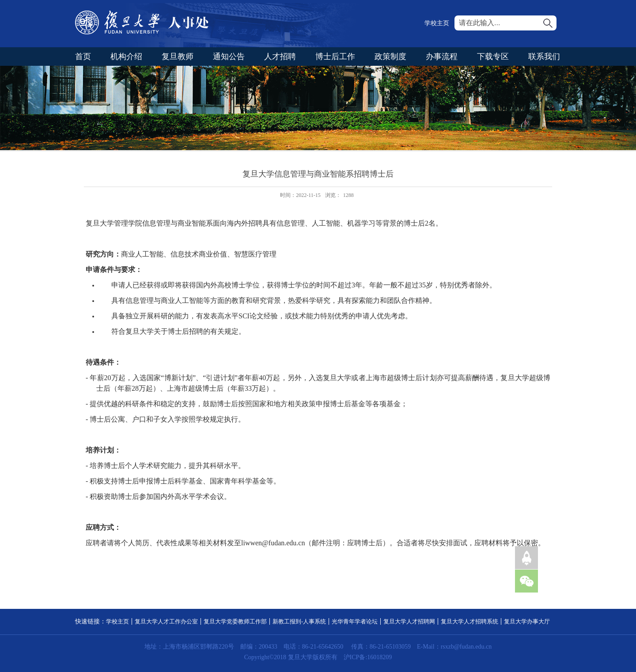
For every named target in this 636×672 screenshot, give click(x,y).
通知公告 (229, 57)
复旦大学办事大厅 (527, 621)
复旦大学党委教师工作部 (235, 621)
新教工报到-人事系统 (299, 621)
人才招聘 (280, 57)
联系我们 (544, 57)
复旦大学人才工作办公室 (166, 621)
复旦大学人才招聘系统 (469, 621)
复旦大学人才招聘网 (409, 621)
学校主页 (437, 23)
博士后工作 (335, 57)
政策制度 (390, 57)
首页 (83, 57)
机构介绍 (126, 57)
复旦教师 (178, 57)
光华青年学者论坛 (355, 621)
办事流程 (442, 57)
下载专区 (493, 57)
